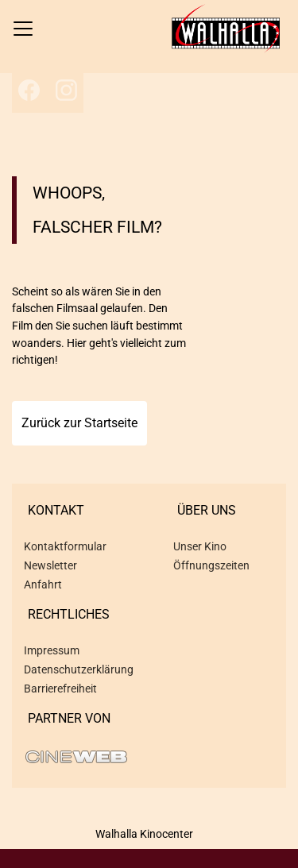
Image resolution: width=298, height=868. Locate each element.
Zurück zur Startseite (79, 423)
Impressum (52, 650)
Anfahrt (43, 584)
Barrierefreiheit (60, 689)
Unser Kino (200, 546)
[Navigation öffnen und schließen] (23, 29)
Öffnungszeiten (211, 565)
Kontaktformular (65, 546)
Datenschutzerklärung (79, 669)
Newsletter (50, 565)
